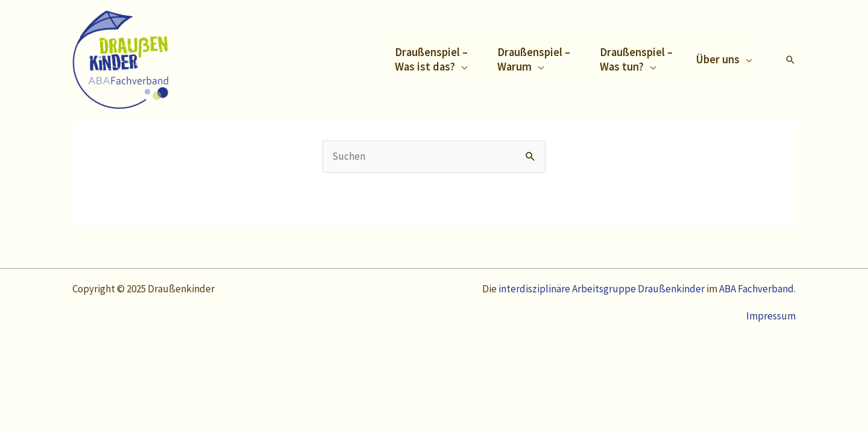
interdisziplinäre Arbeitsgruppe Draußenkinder (602, 289)
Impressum (771, 316)
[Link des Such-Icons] (790, 60)
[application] (461, 67)
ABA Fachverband (756, 289)
